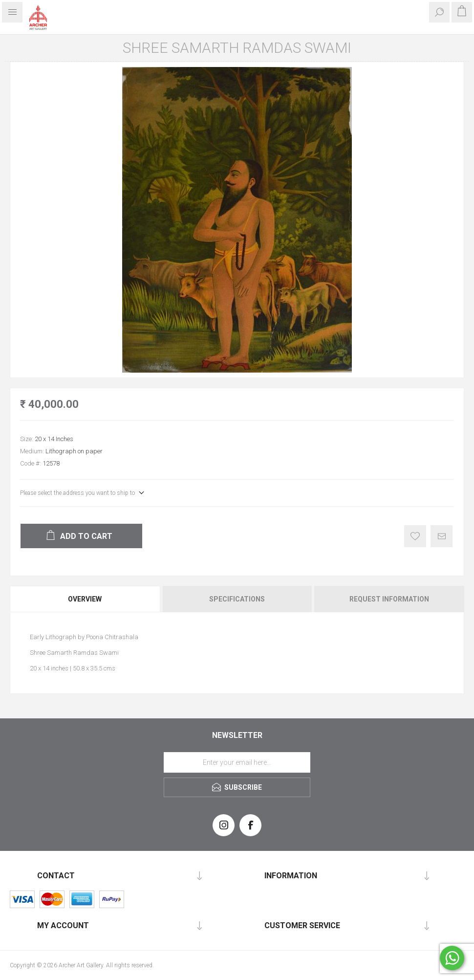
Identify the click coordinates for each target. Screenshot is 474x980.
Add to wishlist (415, 536)
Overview (85, 599)
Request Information (389, 599)
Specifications (237, 599)
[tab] (86, 599)
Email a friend (442, 536)
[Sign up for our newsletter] (237, 762)
